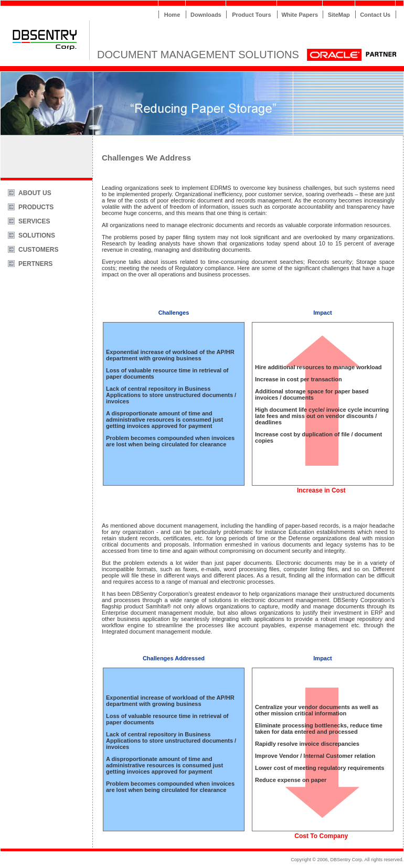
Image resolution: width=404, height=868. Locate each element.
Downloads (206, 15)
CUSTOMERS (38, 250)
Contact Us (375, 15)
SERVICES (34, 221)
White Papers (300, 15)
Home (172, 15)
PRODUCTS (36, 207)
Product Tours (251, 15)
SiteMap (339, 15)
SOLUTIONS (37, 235)
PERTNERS (35, 264)
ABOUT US (35, 193)
